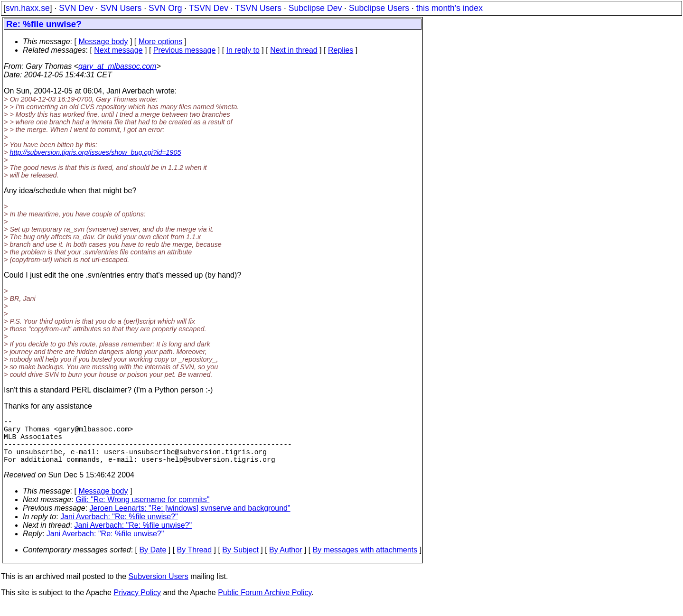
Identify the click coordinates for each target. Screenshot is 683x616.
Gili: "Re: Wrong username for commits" (142, 511)
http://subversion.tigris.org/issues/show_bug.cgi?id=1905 (95, 152)
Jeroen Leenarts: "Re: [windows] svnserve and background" (190, 519)
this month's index (449, 8)
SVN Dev (76, 8)
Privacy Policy (137, 604)
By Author (285, 561)
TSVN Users (258, 8)
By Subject (240, 561)
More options (161, 42)
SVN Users (121, 8)
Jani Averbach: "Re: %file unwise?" (119, 528)
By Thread (195, 561)
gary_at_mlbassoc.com (117, 66)
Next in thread (294, 50)
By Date (153, 561)
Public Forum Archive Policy (265, 604)
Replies (341, 50)
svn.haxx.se (28, 8)
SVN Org (165, 8)
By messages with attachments (365, 561)
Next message (118, 50)
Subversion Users (159, 588)
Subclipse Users (379, 8)
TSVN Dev (209, 8)
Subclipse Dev (315, 8)
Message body (103, 42)
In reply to (243, 50)
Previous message (185, 50)
